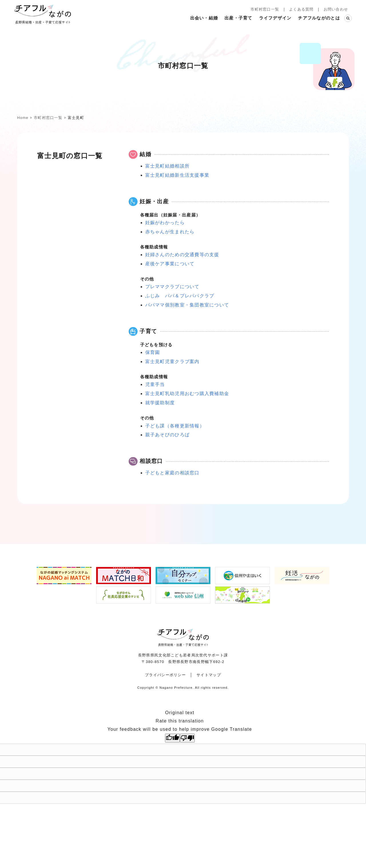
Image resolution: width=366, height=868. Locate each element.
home (23, 118)
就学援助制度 (160, 403)
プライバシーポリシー (165, 675)
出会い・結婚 (204, 18)
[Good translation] (172, 738)
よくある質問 (301, 9)
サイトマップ (209, 675)
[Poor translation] (187, 738)
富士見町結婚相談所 (168, 166)
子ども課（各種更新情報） (175, 426)
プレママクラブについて (172, 287)
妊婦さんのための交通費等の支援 (182, 255)
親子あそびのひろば (168, 435)
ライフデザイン (275, 18)
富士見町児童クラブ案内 (172, 362)
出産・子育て (238, 18)
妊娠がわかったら (165, 223)
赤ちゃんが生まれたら (170, 232)
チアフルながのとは (319, 18)
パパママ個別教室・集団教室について (187, 305)
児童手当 (155, 384)
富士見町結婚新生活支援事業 (177, 175)
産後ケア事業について (170, 264)
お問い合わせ (336, 9)
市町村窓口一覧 (265, 9)
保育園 (153, 352)
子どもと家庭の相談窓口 (172, 473)
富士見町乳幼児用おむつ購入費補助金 (187, 394)
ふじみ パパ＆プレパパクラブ (180, 296)
